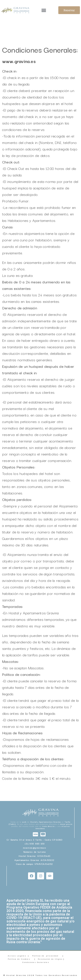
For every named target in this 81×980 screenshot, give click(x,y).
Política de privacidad (45, 956)
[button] (44, 10)
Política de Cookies (19, 959)
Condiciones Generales (36, 962)
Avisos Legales (17, 956)
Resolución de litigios (51, 959)
